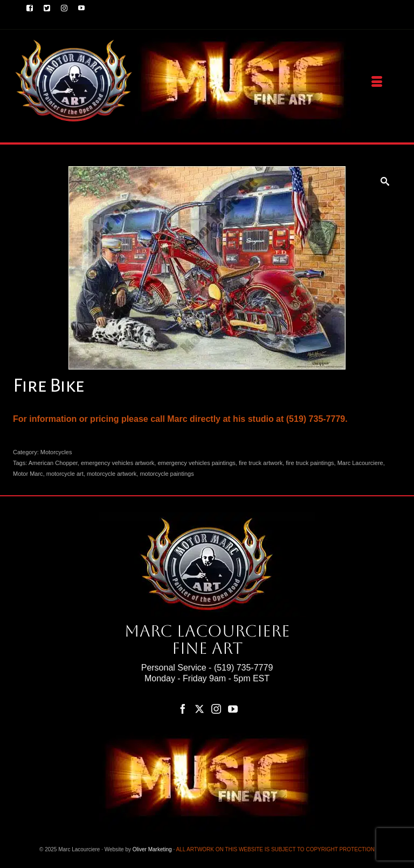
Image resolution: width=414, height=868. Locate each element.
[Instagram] (216, 709)
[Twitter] (199, 709)
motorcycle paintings (167, 474)
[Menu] (377, 82)
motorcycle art (65, 474)
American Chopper (53, 463)
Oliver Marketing (152, 849)
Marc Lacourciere (360, 463)
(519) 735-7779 (243, 668)
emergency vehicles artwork (118, 463)
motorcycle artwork (112, 474)
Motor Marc (28, 474)
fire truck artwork (261, 463)
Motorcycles (56, 452)
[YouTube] (233, 709)
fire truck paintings (310, 463)
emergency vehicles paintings (196, 463)
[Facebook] (183, 709)
